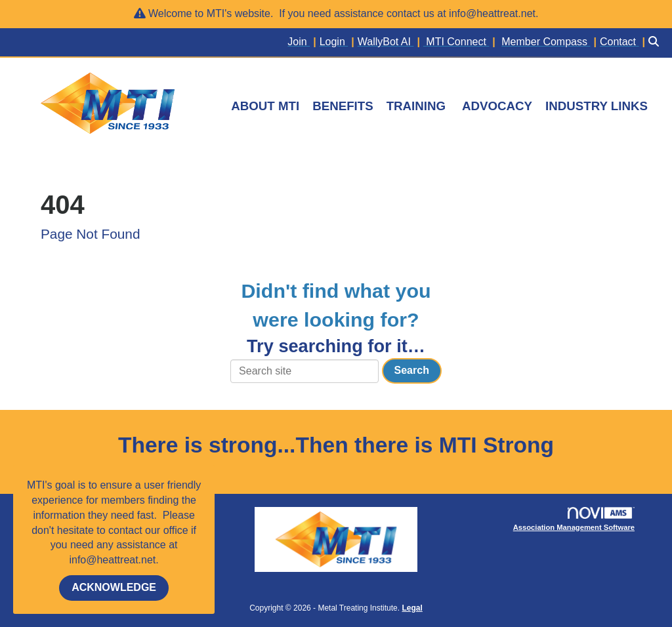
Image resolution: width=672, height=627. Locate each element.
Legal (412, 608)
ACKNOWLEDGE (114, 587)
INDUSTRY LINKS (597, 106)
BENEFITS (343, 106)
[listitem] (303, 42)
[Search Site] (655, 42)
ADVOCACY (497, 106)
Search (412, 370)
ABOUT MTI (265, 106)
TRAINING (416, 106)
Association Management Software (574, 519)
